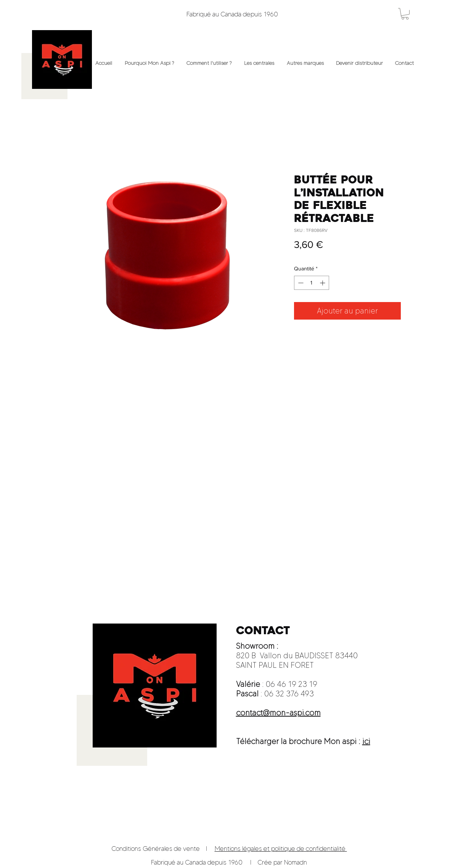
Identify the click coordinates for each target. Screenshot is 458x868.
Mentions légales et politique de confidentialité (281, 849)
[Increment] (323, 283)
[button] (405, 14)
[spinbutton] (312, 283)
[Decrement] (300, 283)
